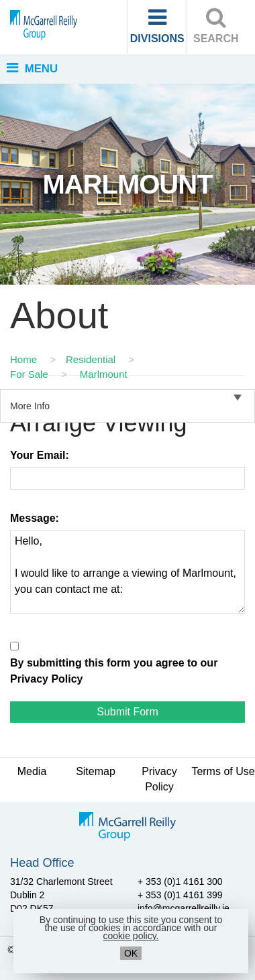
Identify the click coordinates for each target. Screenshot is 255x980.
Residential (91, 359)
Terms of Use (223, 771)
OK (131, 953)
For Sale (29, 374)
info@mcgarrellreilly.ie (184, 908)
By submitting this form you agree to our (114, 671)
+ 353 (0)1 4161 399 (180, 895)
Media (32, 771)
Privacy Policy (47, 679)
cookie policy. (131, 936)
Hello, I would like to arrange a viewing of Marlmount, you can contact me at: (127, 572)
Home (23, 359)
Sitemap (96, 771)
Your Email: (40, 455)
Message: (35, 518)
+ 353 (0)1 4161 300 (180, 882)
